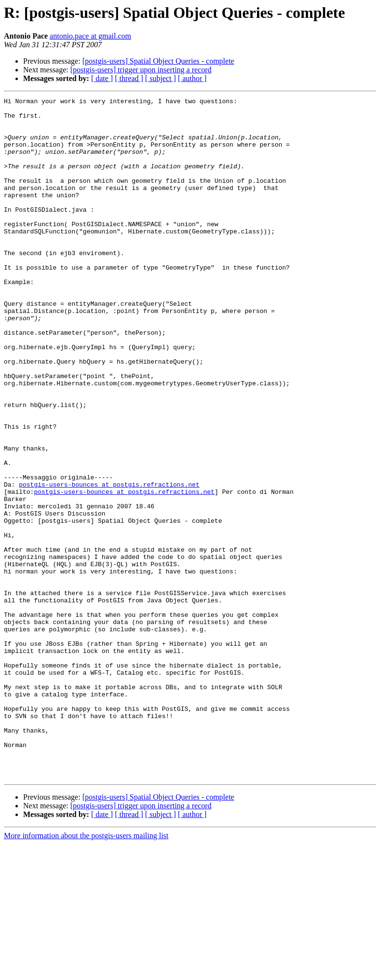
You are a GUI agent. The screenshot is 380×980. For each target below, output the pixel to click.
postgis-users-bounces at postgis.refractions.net (109, 562)
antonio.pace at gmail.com (90, 36)
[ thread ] (129, 78)
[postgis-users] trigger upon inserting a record (141, 70)
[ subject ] (161, 78)
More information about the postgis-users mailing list (86, 972)
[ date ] (102, 78)
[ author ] (192, 78)
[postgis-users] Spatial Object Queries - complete (158, 61)
